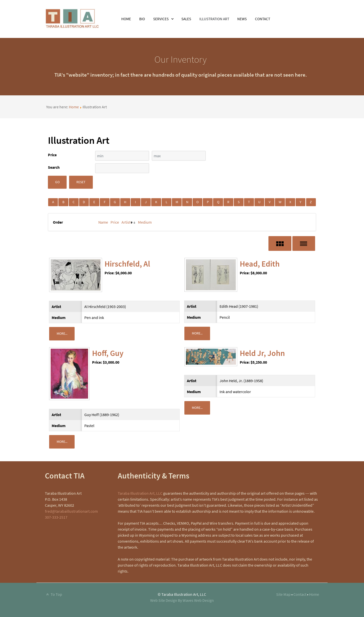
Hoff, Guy (108, 353)
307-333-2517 (56, 517)
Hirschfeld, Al (127, 264)
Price (115, 222)
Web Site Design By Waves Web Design (182, 600)
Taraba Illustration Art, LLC (140, 493)
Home (74, 107)
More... (62, 333)
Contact (300, 594)
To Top (54, 594)
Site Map (283, 594)
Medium (145, 222)
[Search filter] (122, 168)
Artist (126, 222)
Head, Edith (260, 264)
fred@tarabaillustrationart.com (71, 511)
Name (103, 222)
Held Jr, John (262, 353)
